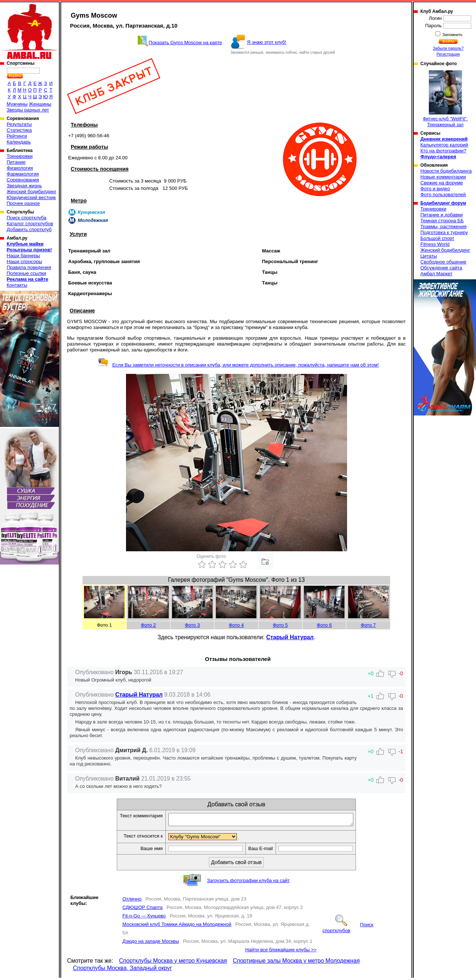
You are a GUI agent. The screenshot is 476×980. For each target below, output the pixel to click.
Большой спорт (437, 238)
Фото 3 (192, 625)
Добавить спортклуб (29, 229)
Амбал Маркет (436, 274)
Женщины (40, 104)
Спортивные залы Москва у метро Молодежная (296, 963)
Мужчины (17, 104)
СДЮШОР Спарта (142, 910)
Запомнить (452, 35)
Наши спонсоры (24, 261)
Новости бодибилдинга (446, 171)
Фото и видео (435, 189)
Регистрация (448, 54)
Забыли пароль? (448, 48)
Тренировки (20, 156)
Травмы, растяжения (443, 227)
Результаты (19, 124)
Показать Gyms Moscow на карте (185, 43)
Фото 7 (368, 625)
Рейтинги (17, 136)
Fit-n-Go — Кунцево (144, 918)
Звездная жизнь (24, 186)
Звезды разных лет (28, 110)
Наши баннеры (23, 256)
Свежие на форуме (442, 183)
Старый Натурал (290, 637)
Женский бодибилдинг (31, 192)
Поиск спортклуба (27, 218)
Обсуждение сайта (441, 268)
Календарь (19, 142)
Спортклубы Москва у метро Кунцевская (173, 963)
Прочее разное (23, 203)
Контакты (17, 285)
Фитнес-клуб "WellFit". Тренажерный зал (445, 99)
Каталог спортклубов (30, 224)
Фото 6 (324, 625)
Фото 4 (236, 625)
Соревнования (23, 180)
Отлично (132, 901)
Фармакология (23, 174)
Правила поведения (29, 267)
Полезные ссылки (26, 273)
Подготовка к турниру (444, 232)
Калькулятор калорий (444, 145)
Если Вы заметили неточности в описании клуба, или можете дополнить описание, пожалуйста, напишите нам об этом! (238, 365)
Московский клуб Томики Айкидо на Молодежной (177, 926)
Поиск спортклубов (348, 930)
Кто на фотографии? (443, 151)
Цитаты (429, 256)
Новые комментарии (443, 177)
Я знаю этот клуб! (267, 42)
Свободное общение (443, 262)
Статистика (19, 130)
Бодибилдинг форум (443, 203)
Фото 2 (148, 625)
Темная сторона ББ (442, 221)
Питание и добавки (442, 215)
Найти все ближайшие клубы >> (281, 952)
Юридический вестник (31, 197)
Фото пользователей (443, 194)
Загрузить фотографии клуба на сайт (248, 883)
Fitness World (435, 244)
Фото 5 (280, 625)
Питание (16, 162)
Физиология (20, 168)
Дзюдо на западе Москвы (151, 943)
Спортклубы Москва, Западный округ (122, 970)
